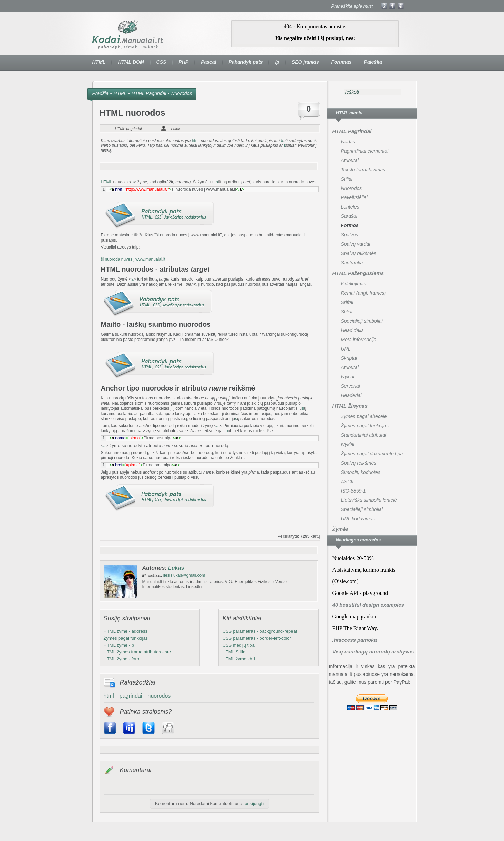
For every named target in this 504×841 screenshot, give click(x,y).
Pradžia (100, 93)
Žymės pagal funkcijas (126, 638)
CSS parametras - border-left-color (257, 638)
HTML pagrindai (128, 129)
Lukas (176, 129)
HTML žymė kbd (239, 659)
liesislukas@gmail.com (184, 575)
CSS (161, 62)
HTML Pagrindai (149, 93)
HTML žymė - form (122, 659)
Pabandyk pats (246, 62)
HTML (99, 62)
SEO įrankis (305, 62)
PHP (183, 62)
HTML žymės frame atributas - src (137, 652)
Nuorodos (182, 93)
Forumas (341, 62)
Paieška (373, 62)
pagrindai (131, 696)
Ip (277, 62)
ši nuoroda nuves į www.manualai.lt (133, 259)
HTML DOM (131, 62)
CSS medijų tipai (239, 645)
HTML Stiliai (235, 652)
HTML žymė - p (119, 645)
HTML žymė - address (126, 631)
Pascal (208, 62)
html (196, 141)
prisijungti (254, 804)
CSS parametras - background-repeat (260, 631)
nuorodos (159, 696)
